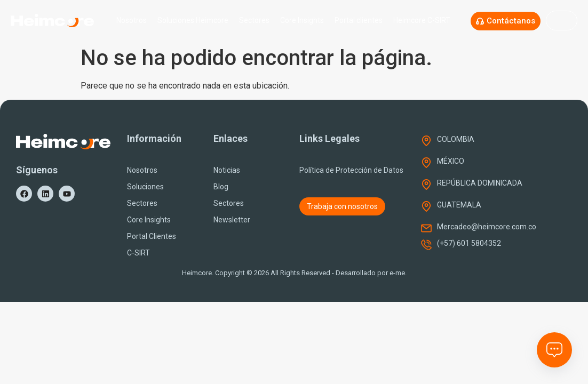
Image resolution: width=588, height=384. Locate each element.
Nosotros (132, 20)
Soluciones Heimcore (193, 20)
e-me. (398, 273)
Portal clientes (359, 20)
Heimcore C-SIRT (424, 20)
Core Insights (302, 20)
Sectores (254, 20)
